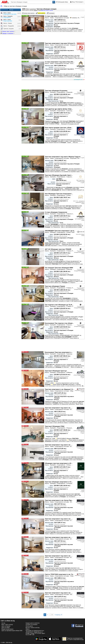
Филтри (11, 10)
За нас (3, 623)
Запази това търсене (7, 31)
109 (52, 615)
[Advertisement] (53, 85)
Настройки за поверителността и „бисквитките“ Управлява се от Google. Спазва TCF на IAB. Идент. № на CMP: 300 (35, 633)
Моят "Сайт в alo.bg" (7, 625)
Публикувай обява (62, 2)
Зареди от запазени (7, 33)
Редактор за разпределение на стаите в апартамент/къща (73, 639)
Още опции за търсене (47, 10)
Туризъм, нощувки (7, 29)
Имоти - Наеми (6, 23)
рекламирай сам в (79, 80)
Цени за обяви (6, 628)
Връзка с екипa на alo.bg (33, 628)
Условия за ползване (31, 625)
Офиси (28, 629)
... (50, 615)
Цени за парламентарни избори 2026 (12, 631)
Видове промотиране (7, 629)
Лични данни (29, 626)
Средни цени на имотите (33, 623)
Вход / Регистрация (77, 2)
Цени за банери (6, 626)
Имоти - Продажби (7, 26)
